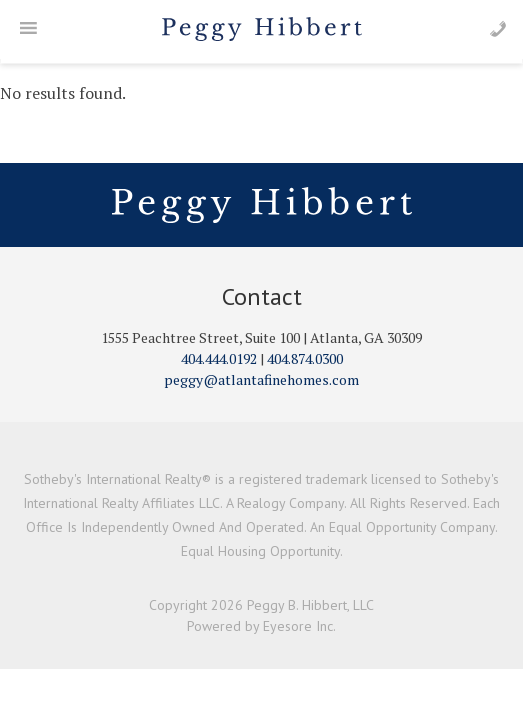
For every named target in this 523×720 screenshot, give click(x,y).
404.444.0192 (219, 358)
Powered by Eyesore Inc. (261, 626)
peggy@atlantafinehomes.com (261, 379)
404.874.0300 (305, 358)
